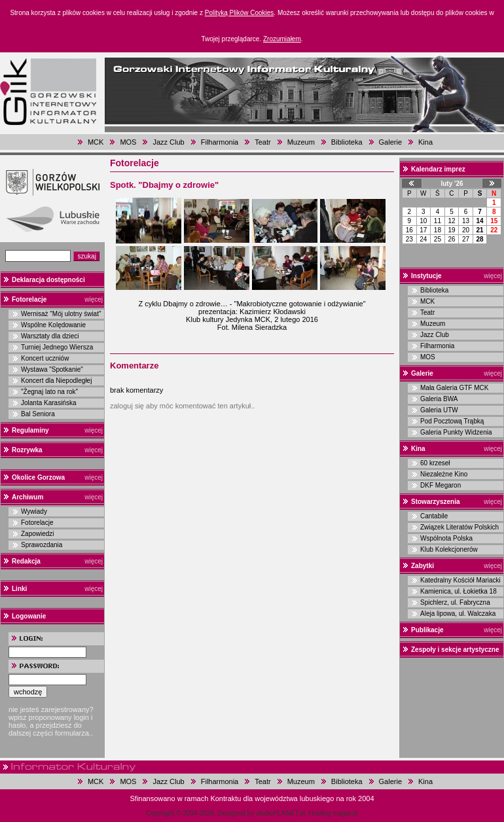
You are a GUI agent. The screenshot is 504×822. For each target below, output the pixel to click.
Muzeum (301, 142)
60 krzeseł (435, 463)
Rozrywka (27, 450)
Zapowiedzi (38, 534)
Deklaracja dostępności (48, 280)
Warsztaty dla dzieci (50, 336)
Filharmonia (220, 142)
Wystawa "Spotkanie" (52, 369)
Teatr (262, 142)
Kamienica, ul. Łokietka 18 (459, 591)
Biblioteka (347, 142)
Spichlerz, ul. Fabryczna (455, 602)
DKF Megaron (441, 485)
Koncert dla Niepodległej (56, 381)
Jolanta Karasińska (49, 403)
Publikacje (427, 630)
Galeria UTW (439, 410)
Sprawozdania (42, 545)
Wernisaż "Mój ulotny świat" (61, 314)
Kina (425, 142)
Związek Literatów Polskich (459, 527)
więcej (94, 299)
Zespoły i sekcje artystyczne (455, 650)
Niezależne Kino (444, 474)
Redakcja (26, 561)
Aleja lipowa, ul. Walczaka (458, 614)
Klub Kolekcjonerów (449, 549)
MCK (96, 142)
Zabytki (423, 566)
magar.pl (345, 813)
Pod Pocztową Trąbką (452, 421)
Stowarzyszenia (435, 502)
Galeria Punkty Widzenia (456, 432)
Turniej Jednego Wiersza (57, 347)
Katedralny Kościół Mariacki (460, 580)
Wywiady (34, 511)
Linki (19, 589)
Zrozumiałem (282, 39)
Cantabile (434, 516)
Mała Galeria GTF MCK (454, 388)
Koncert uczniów (45, 358)
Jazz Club (168, 142)
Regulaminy (30, 430)
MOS (128, 142)
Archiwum (27, 497)
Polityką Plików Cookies (240, 13)
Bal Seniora (38, 414)
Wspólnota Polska (446, 538)
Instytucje (426, 276)
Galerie (390, 142)
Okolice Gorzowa (38, 477)
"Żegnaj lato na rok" (49, 392)
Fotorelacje (29, 299)
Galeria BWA (439, 399)
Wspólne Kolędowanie (53, 325)
